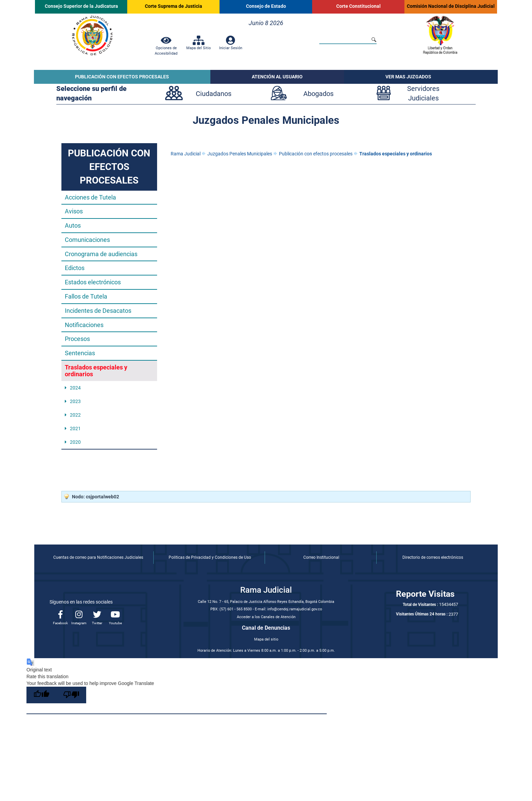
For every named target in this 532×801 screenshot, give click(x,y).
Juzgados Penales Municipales (240, 154)
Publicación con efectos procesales (316, 154)
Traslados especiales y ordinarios (396, 154)
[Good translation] (41, 695)
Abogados (318, 94)
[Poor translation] (71, 695)
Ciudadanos (214, 94)
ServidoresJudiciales (423, 93)
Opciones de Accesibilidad (166, 48)
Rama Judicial (186, 154)
